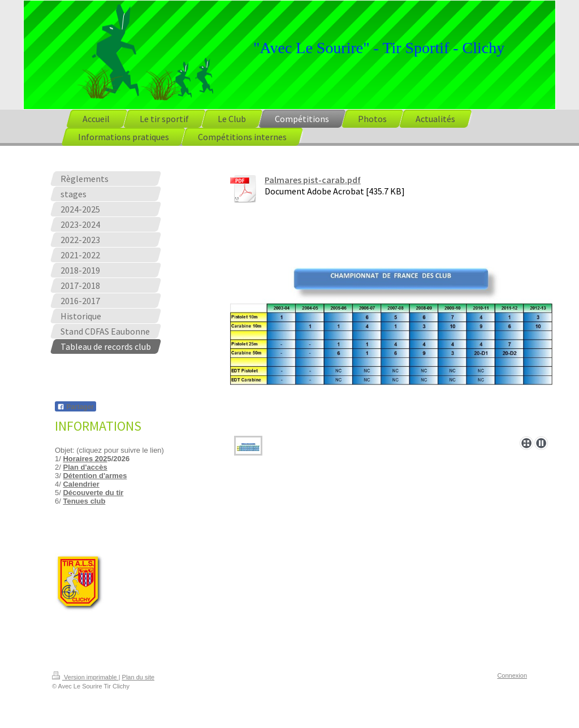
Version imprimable (85, 677)
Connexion (512, 675)
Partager (75, 407)
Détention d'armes (95, 476)
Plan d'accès (85, 467)
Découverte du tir (93, 493)
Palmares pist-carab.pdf (313, 180)
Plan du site (138, 677)
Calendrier (81, 484)
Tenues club (84, 501)
